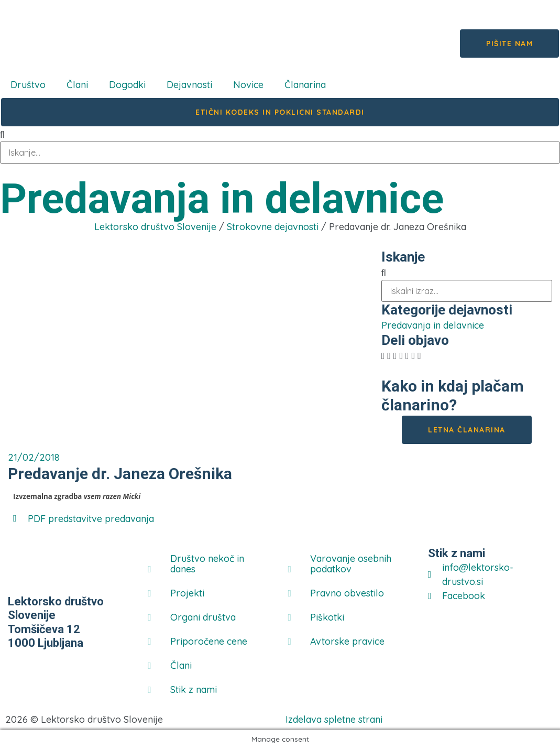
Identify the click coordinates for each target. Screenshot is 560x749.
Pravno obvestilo (347, 593)
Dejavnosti (189, 85)
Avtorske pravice (347, 641)
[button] (383, 356)
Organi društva (203, 617)
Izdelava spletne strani (334, 719)
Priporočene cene (209, 641)
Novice (248, 85)
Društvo (28, 85)
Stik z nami (194, 690)
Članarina (305, 85)
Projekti (187, 593)
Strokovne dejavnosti (273, 227)
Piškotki (327, 617)
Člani (77, 85)
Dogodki (127, 85)
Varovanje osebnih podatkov (351, 564)
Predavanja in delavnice (222, 199)
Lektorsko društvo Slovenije (155, 227)
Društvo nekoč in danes (207, 564)
